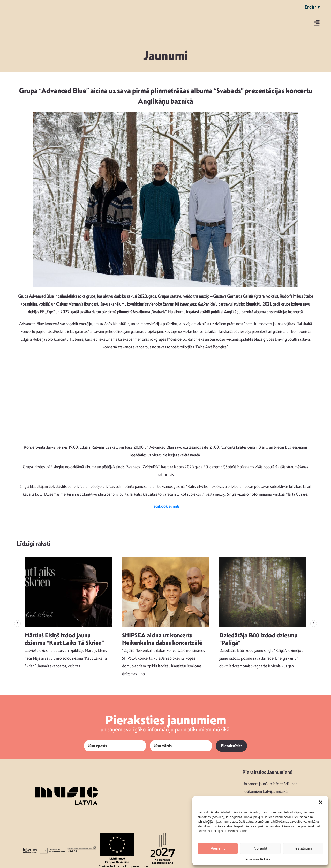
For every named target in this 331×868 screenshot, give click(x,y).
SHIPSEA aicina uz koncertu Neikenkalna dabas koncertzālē (162, 639)
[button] (321, 802)
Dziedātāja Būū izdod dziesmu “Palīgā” (258, 639)
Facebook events (166, 506)
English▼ (313, 7)
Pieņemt (218, 848)
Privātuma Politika (258, 859)
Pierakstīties (232, 746)
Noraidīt (261, 848)
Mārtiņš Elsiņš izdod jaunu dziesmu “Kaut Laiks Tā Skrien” (64, 639)
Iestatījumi (303, 848)
